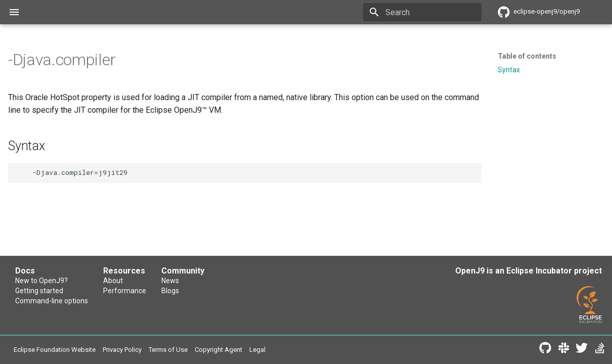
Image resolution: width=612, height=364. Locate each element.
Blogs (263, 293)
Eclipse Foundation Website (63, 351)
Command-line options (55, 305)
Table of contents (527, 56)
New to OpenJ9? (45, 281)
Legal (306, 351)
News (263, 281)
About (161, 281)
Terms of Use (202, 351)
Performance (174, 293)
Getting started (41, 293)
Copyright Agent (261, 351)
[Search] (422, 12)
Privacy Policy (145, 351)
